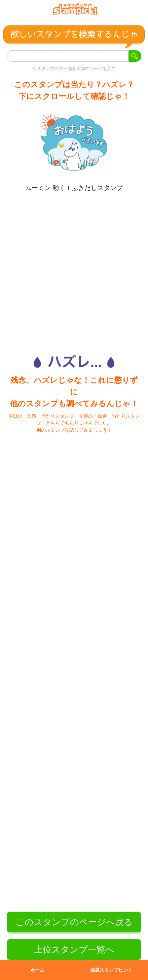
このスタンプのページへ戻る (74, 922)
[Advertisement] (73, 268)
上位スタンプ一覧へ (74, 950)
